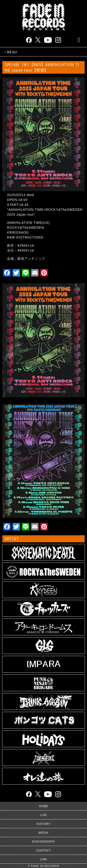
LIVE (43, 815)
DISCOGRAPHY (44, 842)
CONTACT (43, 851)
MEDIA (43, 833)
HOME (44, 806)
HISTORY (44, 824)
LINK (43, 859)
